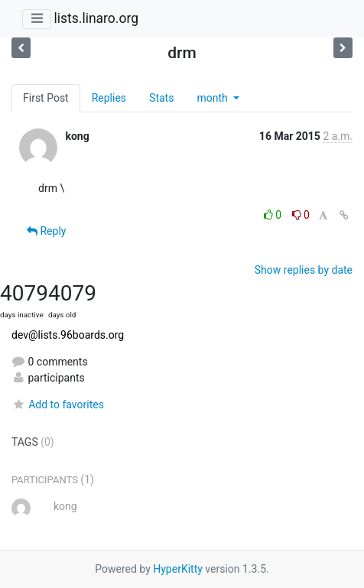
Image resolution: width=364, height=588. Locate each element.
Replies (109, 98)
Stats (161, 98)
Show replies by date (304, 270)
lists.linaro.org (96, 18)
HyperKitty (178, 569)
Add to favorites (58, 404)
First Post (46, 98)
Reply (46, 231)
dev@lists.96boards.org (68, 335)
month (213, 98)
